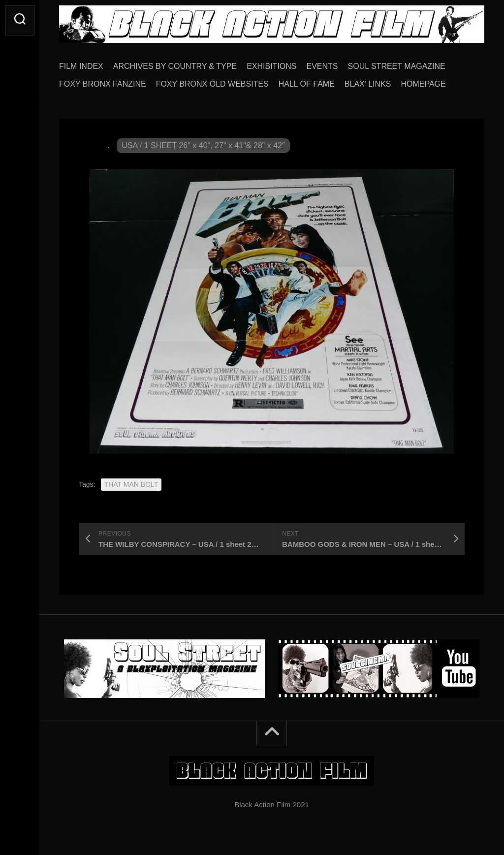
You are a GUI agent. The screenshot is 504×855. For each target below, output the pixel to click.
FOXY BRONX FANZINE (103, 84)
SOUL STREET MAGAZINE (397, 66)
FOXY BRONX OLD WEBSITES (212, 84)
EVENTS (322, 66)
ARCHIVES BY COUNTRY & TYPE (175, 66)
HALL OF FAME (307, 84)
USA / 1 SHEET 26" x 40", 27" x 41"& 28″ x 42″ (203, 145)
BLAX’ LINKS (368, 84)
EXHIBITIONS (271, 66)
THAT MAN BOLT (131, 484)
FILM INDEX (81, 66)
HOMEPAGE (423, 84)
